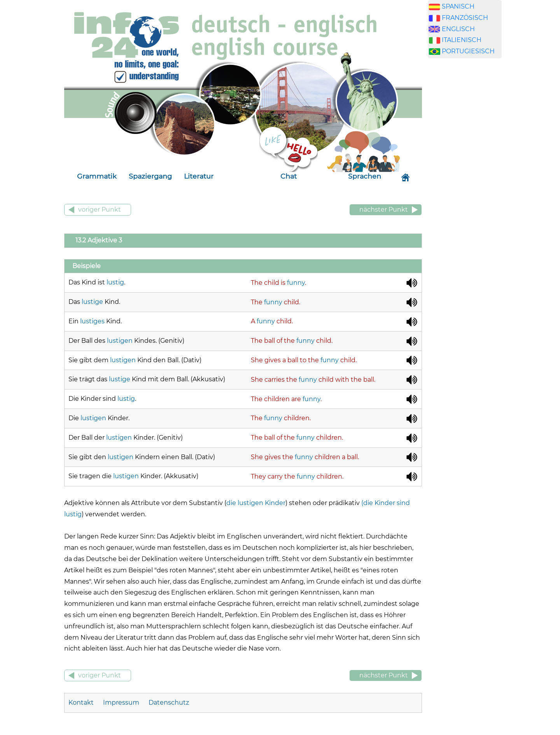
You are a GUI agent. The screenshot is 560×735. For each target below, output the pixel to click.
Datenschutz (169, 703)
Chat (289, 176)
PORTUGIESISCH (468, 51)
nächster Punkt (384, 210)
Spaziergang (150, 176)
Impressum (121, 703)
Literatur (199, 176)
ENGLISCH (458, 29)
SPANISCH (458, 6)
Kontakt (82, 703)
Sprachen (365, 176)
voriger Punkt (100, 210)
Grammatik (97, 176)
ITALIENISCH (462, 40)
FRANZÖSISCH (465, 18)
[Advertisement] (465, 186)
